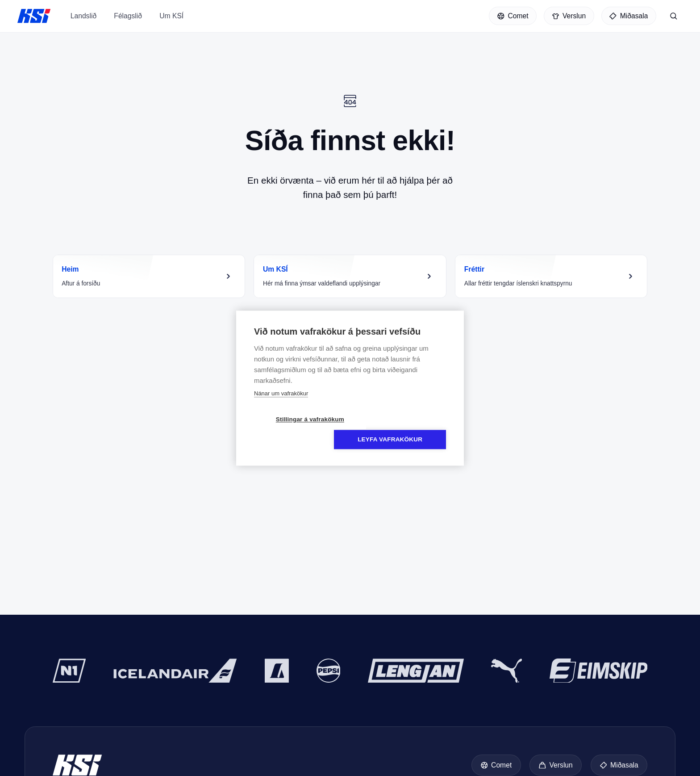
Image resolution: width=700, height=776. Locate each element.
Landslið (83, 24)
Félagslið (128, 24)
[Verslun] (569, 17)
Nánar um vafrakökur (281, 404)
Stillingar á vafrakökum (298, 430)
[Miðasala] (629, 17)
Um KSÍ (171, 24)
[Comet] (513, 17)
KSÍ (34, 17)
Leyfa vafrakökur (402, 430)
